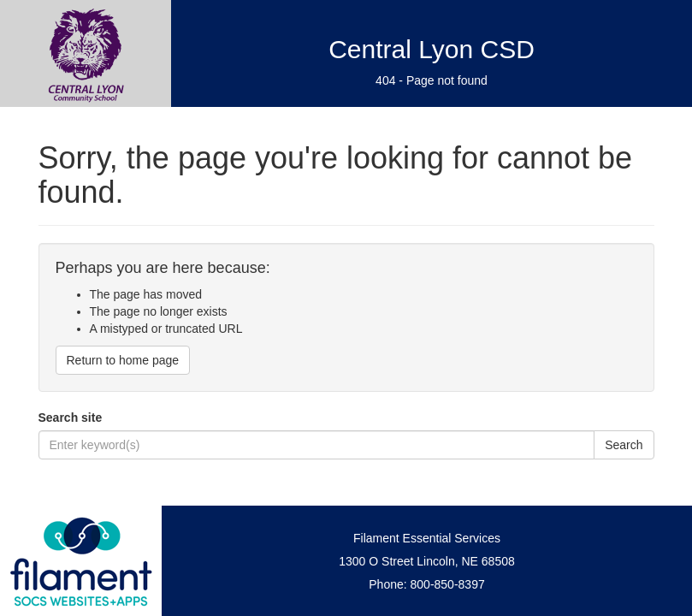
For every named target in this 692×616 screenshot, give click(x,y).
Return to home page (123, 360)
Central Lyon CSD (432, 49)
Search (624, 445)
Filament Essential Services (427, 538)
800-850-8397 (448, 584)
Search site (71, 418)
